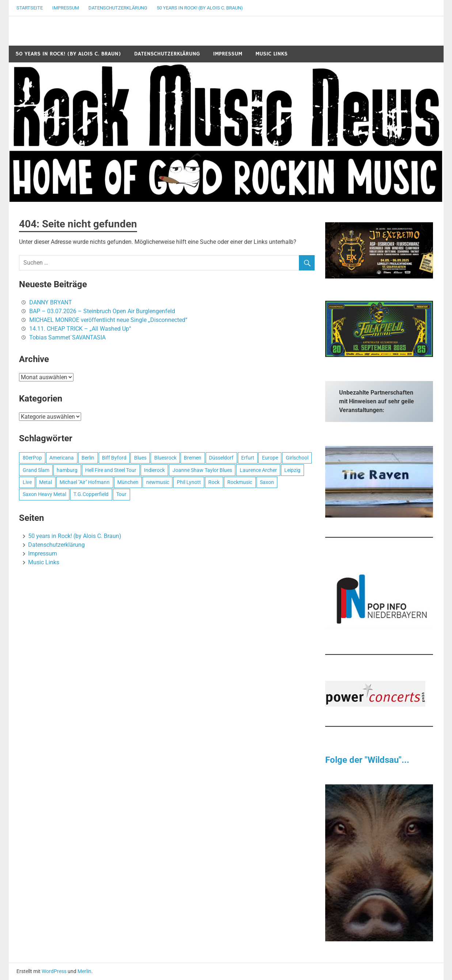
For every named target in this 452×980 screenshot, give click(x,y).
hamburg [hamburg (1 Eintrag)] (67, 470)
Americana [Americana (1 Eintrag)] (62, 458)
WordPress (54, 971)
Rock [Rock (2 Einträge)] (214, 482)
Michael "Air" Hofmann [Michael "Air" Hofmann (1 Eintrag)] (85, 482)
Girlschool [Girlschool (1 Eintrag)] (297, 458)
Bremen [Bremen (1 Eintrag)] (193, 458)
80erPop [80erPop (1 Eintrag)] (32, 458)
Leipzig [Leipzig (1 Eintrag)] (292, 470)
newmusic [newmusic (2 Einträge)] (158, 482)
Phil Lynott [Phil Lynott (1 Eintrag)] (189, 482)
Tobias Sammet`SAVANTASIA (67, 337)
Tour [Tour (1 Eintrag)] (121, 494)
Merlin (84, 971)
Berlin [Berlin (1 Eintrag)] (88, 458)
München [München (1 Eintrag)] (128, 482)
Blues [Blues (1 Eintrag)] (140, 458)
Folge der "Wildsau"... (367, 760)
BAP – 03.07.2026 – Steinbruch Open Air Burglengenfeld (102, 311)
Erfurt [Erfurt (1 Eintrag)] (248, 458)
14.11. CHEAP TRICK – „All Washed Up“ (80, 329)
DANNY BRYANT (51, 302)
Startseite (30, 8)
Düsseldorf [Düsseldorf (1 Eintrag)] (221, 458)
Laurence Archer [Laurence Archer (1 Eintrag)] (258, 470)
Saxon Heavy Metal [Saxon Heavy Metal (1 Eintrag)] (44, 494)
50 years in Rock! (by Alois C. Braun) (200, 8)
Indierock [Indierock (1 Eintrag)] (154, 470)
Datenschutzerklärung (118, 8)
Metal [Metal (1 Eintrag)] (45, 482)
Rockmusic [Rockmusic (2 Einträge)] (240, 482)
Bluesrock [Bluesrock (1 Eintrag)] (165, 458)
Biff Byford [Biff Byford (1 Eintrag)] (114, 458)
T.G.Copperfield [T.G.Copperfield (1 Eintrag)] (91, 494)
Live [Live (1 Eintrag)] (27, 482)
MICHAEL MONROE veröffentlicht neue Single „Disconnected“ (108, 320)
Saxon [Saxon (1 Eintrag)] (267, 482)
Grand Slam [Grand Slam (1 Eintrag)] (36, 470)
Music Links (271, 54)
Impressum (66, 8)
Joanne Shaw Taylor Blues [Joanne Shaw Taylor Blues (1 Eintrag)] (202, 470)
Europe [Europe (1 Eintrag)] (270, 458)
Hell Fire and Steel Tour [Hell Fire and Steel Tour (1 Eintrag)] (111, 470)
